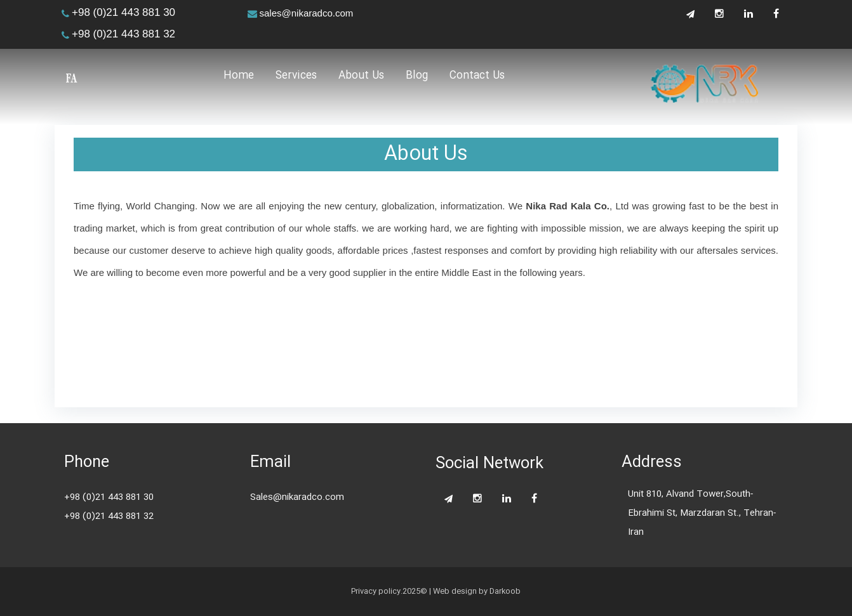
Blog (417, 76)
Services (296, 76)
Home (239, 76)
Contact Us (477, 76)
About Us (361, 76)
